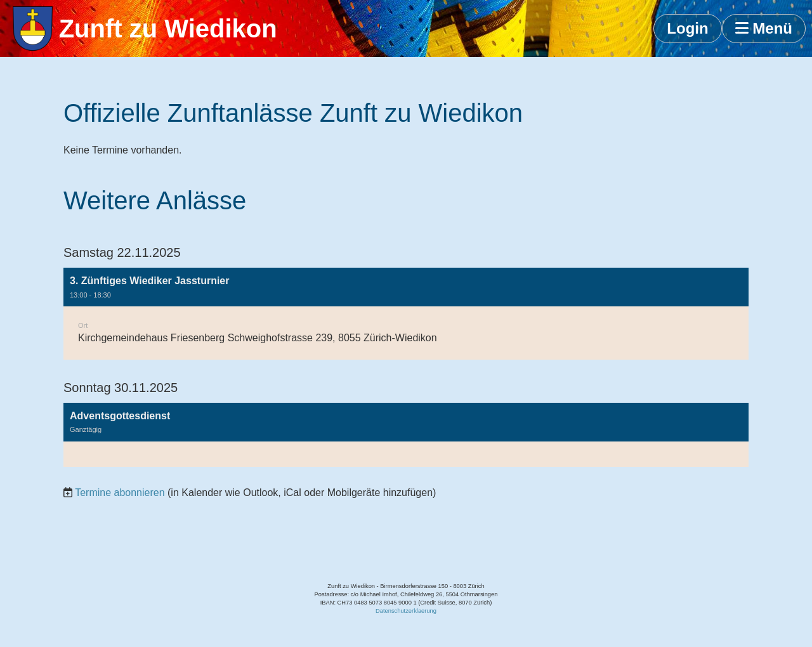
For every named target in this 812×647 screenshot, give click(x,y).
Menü (764, 28)
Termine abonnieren (120, 493)
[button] (406, 314)
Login (687, 28)
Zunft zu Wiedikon (168, 29)
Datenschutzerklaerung (406, 611)
